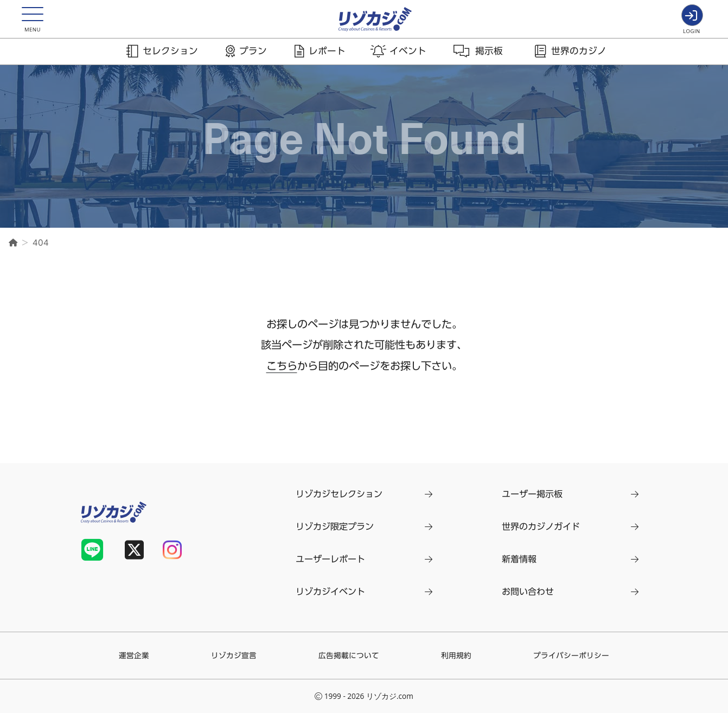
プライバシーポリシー (571, 656)
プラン (253, 51)
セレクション (170, 51)
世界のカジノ (579, 51)
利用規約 (456, 656)
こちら (282, 366)
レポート (327, 51)
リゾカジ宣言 (234, 656)
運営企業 (134, 656)
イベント (408, 51)
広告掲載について (349, 656)
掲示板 (489, 51)
